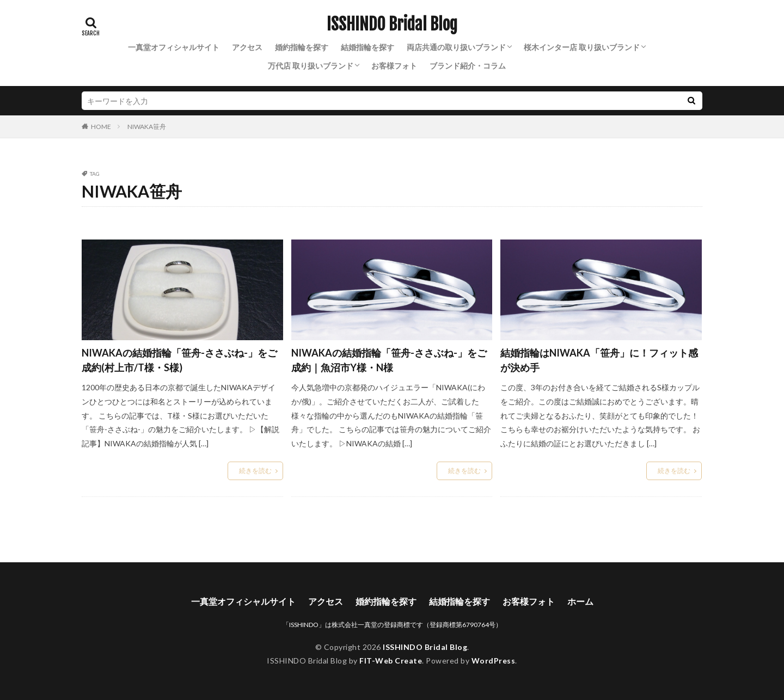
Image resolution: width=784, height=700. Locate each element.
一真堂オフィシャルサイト (174, 47)
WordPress (494, 661)
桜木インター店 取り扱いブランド (582, 47)
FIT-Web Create (391, 661)
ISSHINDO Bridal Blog (392, 24)
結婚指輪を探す (367, 47)
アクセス (247, 47)
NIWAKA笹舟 (147, 127)
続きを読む (255, 471)
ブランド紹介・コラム (468, 66)
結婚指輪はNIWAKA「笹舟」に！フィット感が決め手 (599, 360)
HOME (101, 126)
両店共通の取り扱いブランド (456, 47)
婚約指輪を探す (302, 47)
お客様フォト (394, 66)
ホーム (580, 601)
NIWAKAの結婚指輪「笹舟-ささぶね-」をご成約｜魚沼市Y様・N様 (389, 360)
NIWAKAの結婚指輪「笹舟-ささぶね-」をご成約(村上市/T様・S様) (179, 360)
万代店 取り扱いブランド (311, 66)
